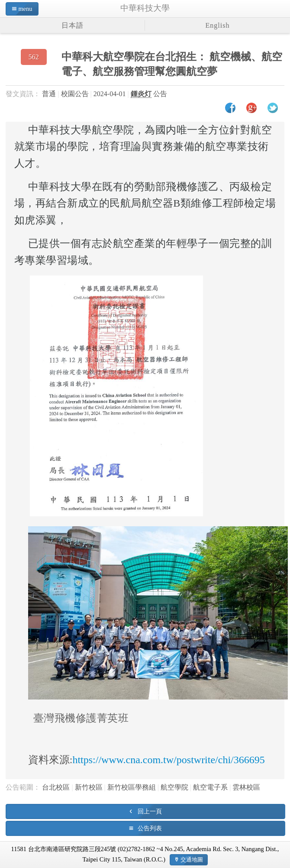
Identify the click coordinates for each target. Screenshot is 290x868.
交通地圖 (192, 860)
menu (25, 9)
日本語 (72, 25)
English (218, 25)
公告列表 (150, 828)
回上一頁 (150, 811)
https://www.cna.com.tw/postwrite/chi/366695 (168, 760)
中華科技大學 (145, 8)
